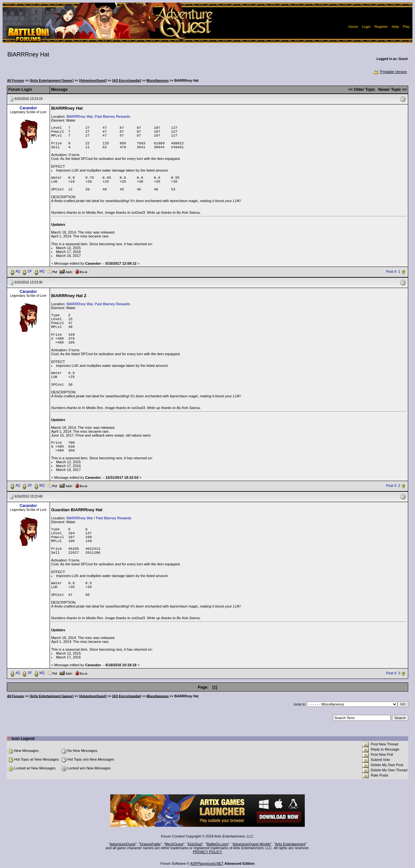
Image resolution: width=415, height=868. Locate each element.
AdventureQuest (123, 844)
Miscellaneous (158, 81)
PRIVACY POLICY (208, 852)
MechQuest (174, 844)
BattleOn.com (217, 844)
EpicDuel (195, 844)
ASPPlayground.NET (207, 863)
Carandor (28, 108)
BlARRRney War (80, 116)
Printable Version (390, 72)
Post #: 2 (393, 486)
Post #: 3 (393, 673)
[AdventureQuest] (93, 81)
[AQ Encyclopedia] (127, 81)
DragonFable (150, 844)
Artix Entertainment (290, 844)
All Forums (16, 81)
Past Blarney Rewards (112, 116)
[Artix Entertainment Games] (52, 81)
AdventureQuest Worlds (252, 844)
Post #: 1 (393, 271)
